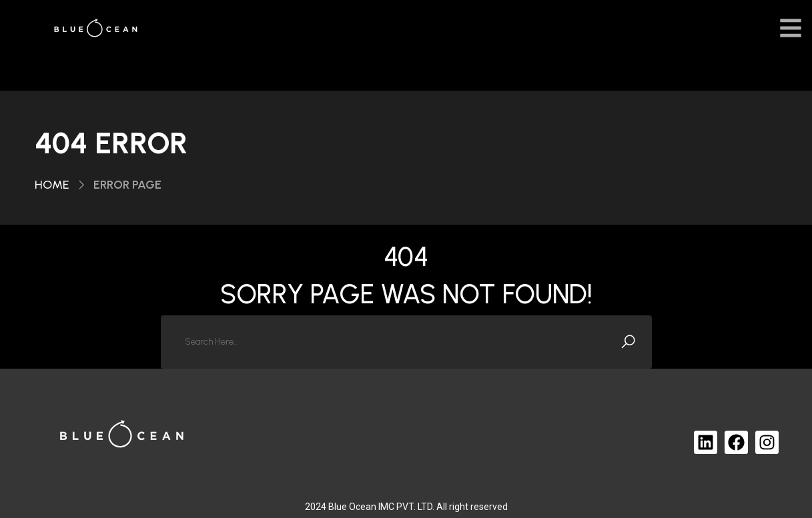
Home (52, 185)
